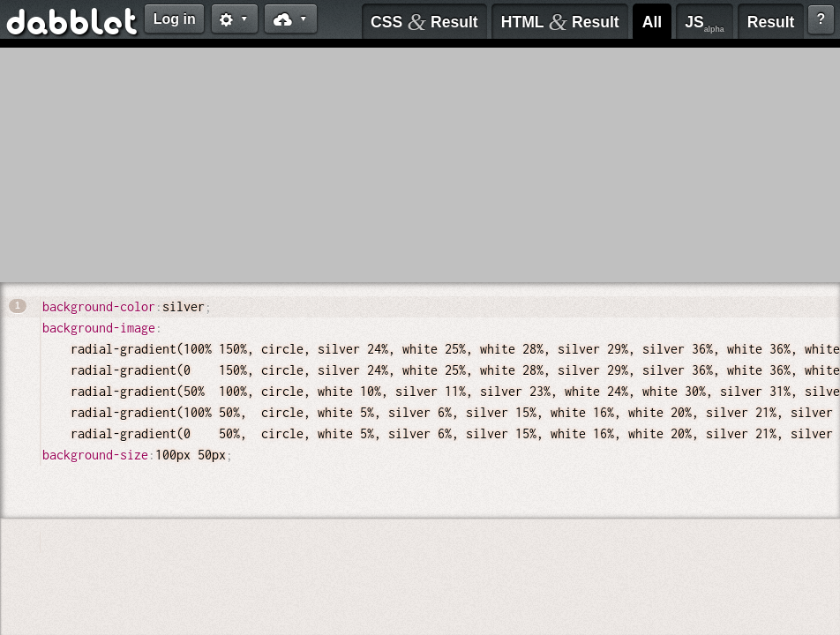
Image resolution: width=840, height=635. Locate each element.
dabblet (73, 25)
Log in (175, 19)
